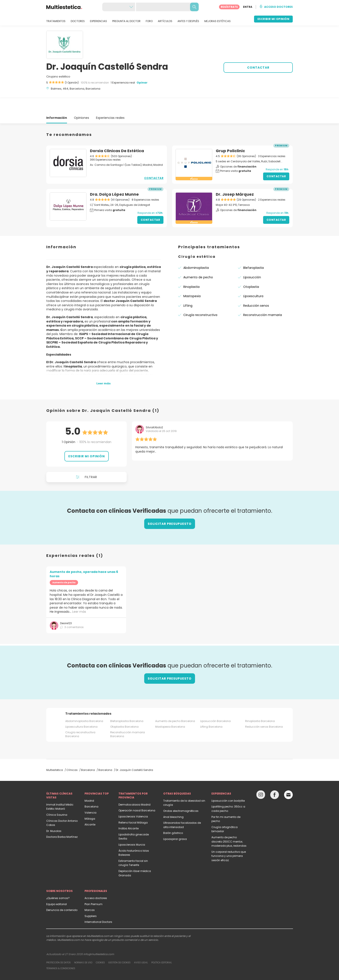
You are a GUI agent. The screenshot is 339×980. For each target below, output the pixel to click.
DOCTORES (78, 21)
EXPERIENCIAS (98, 21)
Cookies (100, 947)
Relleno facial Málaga (133, 807)
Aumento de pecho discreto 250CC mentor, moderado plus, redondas (229, 826)
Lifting (188, 290)
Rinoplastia (191, 271)
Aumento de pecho (198, 262)
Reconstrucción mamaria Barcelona (128, 719)
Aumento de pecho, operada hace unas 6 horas (84, 558)
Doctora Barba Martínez (62, 821)
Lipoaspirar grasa (175, 823)
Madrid (89, 785)
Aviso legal (141, 947)
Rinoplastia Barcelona (260, 705)
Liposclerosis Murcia (132, 829)
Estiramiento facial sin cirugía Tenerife (133, 847)
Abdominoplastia (196, 252)
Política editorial (162, 947)
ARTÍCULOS (165, 21)
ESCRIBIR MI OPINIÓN (273, 19)
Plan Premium (94, 889)
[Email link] (288, 779)
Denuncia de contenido (62, 894)
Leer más (79, 596)
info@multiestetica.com (99, 939)
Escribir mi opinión (87, 441)
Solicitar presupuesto (170, 508)
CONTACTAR (258, 68)
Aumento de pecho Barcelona (175, 705)
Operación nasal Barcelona (137, 795)
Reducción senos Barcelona (264, 711)
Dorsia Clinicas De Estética (117, 135)
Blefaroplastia (253, 252)
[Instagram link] (261, 780)
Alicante (90, 809)
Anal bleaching (173, 801)
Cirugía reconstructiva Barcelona (80, 719)
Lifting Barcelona (211, 711)
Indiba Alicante (129, 813)
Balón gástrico (173, 817)
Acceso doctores (96, 882)
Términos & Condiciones (61, 953)
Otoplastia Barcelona (124, 711)
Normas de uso (83, 947)
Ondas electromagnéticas (181, 795)
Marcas (90, 894)
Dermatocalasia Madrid (134, 789)
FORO (149, 21)
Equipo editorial (57, 889)
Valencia (90, 797)
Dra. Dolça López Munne (114, 179)
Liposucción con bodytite (228, 785)
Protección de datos (58, 947)
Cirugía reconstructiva (200, 299)
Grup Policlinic (230, 135)
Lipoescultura (253, 280)
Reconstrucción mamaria (263, 299)
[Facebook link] (275, 780)
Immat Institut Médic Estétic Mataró (60, 791)
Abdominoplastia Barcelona (84, 705)
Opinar (142, 83)
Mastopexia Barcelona (170, 711)
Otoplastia (251, 271)
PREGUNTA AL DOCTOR (126, 21)
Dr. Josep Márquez (235, 179)
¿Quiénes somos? (58, 882)
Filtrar (86, 461)
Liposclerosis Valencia (133, 801)
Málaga (90, 803)
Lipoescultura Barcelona (81, 711)
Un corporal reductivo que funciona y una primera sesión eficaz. (229, 840)
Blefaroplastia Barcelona (127, 705)
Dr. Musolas (54, 815)
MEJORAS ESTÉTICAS (217, 21)
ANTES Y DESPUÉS (188, 21)
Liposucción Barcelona (215, 705)
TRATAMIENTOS (56, 21)
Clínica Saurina (57, 799)
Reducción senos (256, 290)
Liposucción (252, 262)
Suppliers (91, 900)
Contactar (154, 162)
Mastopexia (192, 280)
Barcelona (91, 791)
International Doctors (98, 906)
